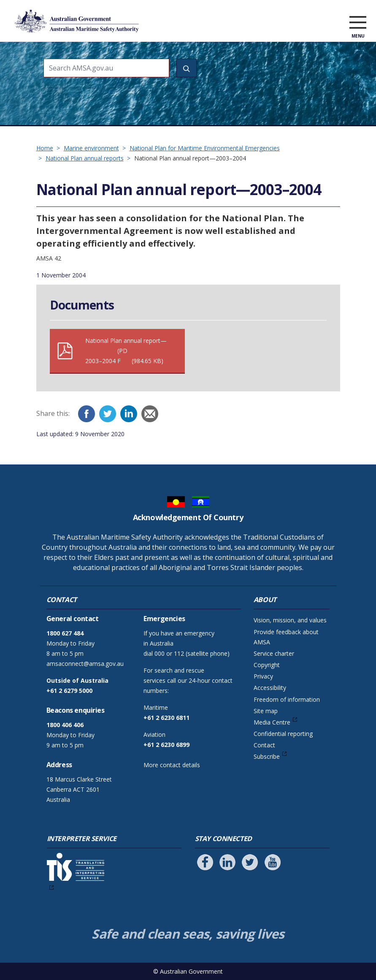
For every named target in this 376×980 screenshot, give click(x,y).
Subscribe (267, 756)
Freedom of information (287, 699)
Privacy (263, 676)
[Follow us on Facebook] (205, 862)
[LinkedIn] (129, 414)
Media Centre (272, 722)
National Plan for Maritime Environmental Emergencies (205, 148)
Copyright (267, 665)
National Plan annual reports (85, 158)
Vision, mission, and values (290, 620)
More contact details (172, 765)
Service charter (274, 653)
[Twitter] (108, 414)
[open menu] (358, 23)
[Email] (150, 414)
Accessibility (270, 688)
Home (45, 148)
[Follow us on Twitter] (250, 862)
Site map (266, 711)
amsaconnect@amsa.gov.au (85, 664)
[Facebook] (87, 414)
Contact (264, 745)
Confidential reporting (283, 734)
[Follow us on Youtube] (273, 862)
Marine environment (91, 148)
